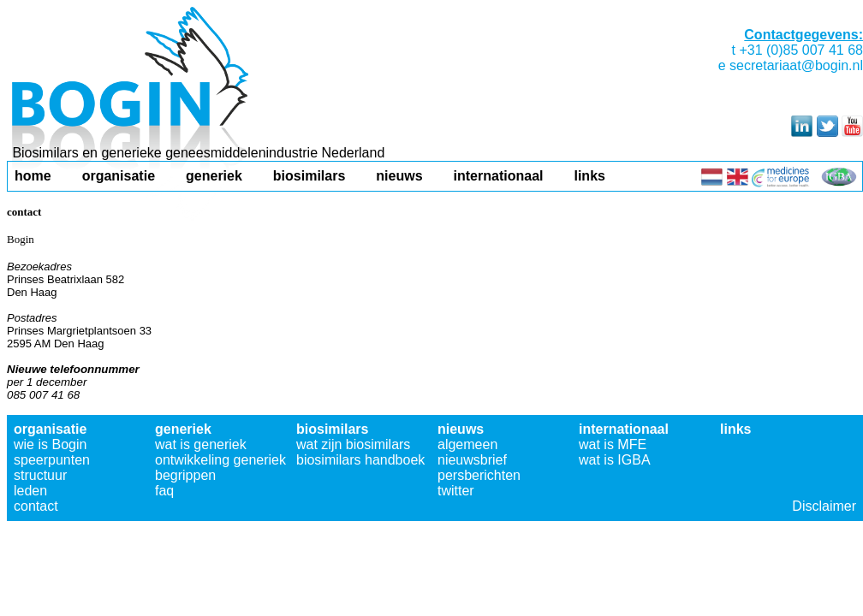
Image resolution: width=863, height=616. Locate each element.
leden (30, 491)
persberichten (479, 475)
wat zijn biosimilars (353, 444)
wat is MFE (613, 444)
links (589, 176)
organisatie (119, 176)
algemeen (467, 444)
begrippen (185, 475)
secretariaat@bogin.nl (796, 65)
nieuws (399, 176)
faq (164, 491)
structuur (40, 475)
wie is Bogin (50, 444)
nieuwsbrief (472, 460)
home (33, 176)
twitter (456, 491)
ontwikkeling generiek (220, 460)
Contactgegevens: (803, 35)
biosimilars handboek (360, 460)
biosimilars (309, 176)
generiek (214, 176)
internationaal (499, 176)
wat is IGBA (615, 460)
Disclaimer (824, 506)
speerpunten (52, 460)
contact (36, 506)
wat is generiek (201, 444)
